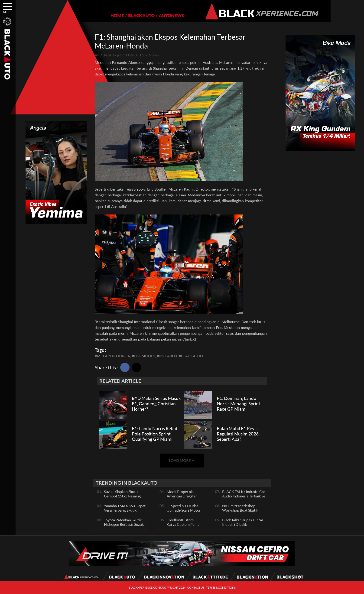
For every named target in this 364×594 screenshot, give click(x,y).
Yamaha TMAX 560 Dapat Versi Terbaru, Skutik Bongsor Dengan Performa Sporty (125, 512)
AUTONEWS (155, 15)
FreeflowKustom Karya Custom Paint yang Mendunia (183, 524)
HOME (101, 15)
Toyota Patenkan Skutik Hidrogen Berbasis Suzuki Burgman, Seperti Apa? (124, 524)
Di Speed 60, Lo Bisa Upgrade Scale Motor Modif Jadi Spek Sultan (184, 512)
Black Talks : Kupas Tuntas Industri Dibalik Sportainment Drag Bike (243, 524)
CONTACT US (196, 588)
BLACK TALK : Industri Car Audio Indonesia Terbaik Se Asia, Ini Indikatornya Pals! (244, 496)
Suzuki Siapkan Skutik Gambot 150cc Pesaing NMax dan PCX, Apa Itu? (124, 496)
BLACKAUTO (125, 15)
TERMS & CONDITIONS (221, 588)
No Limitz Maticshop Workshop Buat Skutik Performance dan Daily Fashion (240, 512)
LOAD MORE (182, 460)
